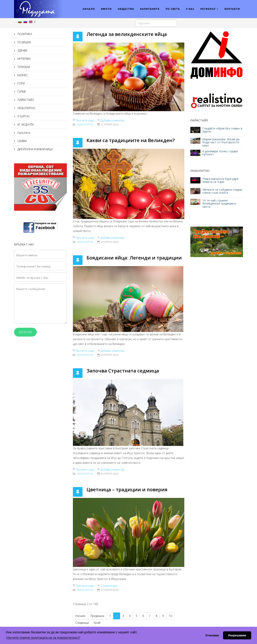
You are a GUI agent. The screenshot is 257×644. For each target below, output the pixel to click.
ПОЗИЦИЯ (24, 42)
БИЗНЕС (22, 75)
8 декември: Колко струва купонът (220, 153)
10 (170, 616)
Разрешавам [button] (237, 635)
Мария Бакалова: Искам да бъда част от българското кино (221, 142)
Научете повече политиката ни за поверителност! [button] (43, 638)
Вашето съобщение (31, 289)
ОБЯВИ (22, 141)
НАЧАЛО (89, 9)
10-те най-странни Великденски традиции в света (219, 203)
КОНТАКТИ (232, 9)
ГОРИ (21, 83)
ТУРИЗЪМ (23, 67)
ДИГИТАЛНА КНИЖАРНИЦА (35, 149)
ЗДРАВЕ (22, 50)
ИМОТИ (106, 9)
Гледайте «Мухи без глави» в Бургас (222, 130)
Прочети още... (86, 120)
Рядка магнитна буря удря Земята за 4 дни (220, 180)
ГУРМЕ (21, 92)
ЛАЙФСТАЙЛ (25, 100)
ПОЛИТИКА (24, 34)
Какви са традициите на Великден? (131, 140)
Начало (81, 616)
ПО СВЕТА (173, 9)
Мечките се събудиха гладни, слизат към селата (223, 191)
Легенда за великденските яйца (127, 34)
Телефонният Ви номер (33, 266)
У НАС (190, 9)
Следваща (82, 623)
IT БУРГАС (23, 116)
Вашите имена (27, 255)
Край (97, 623)
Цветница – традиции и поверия (127, 489)
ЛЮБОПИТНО (26, 108)
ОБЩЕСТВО (126, 9)
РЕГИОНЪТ (208, 9)
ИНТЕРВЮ (24, 59)
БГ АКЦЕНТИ (25, 125)
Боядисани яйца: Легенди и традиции (134, 258)
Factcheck (23, 133)
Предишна (97, 616)
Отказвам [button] (212, 635)
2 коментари (109, 586)
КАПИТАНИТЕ (150, 9)
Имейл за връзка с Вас (32, 278)
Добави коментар (112, 120)
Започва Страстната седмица (123, 371)
